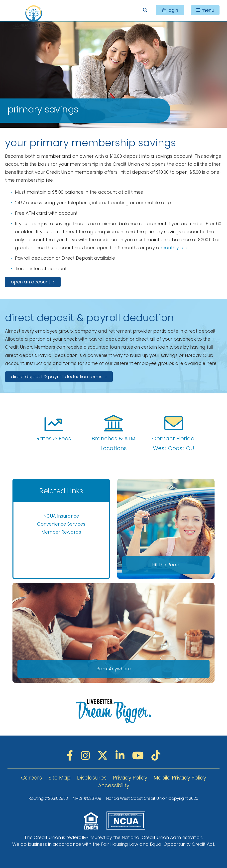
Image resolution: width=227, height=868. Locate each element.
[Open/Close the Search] (145, 10)
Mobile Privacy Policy (180, 778)
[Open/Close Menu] (205, 10)
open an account (31, 282)
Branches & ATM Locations (113, 433)
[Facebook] (71, 756)
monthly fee (174, 248)
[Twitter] (104, 756)
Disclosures (92, 778)
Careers (32, 778)
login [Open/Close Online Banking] (172, 10)
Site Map (59, 778)
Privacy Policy (130, 778)
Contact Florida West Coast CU (173, 433)
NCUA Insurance (61, 516)
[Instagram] (87, 756)
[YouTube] (139, 756)
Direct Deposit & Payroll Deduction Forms (57, 377)
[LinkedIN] (121, 756)
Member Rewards (61, 532)
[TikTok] (156, 756)
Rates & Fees (54, 428)
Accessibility (114, 785)
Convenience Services (61, 524)
